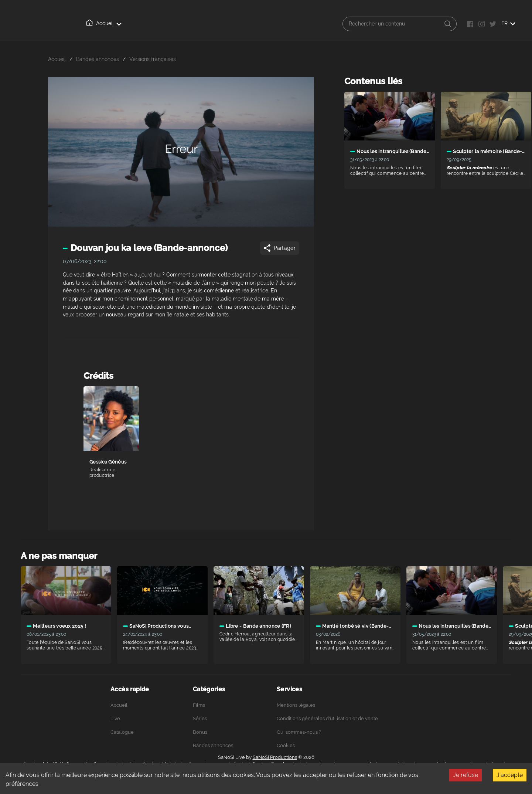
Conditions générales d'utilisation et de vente (327, 718)
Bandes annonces (98, 59)
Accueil (94, 23)
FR (508, 23)
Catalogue (157, 23)
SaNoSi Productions (275, 757)
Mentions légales (296, 705)
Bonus (200, 732)
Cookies (286, 745)
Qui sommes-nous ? (208, 24)
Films (199, 705)
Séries (200, 718)
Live (124, 24)
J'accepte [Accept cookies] (510, 775)
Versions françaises (153, 59)
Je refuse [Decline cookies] (465, 775)
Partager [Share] (279, 248)
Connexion (258, 24)
